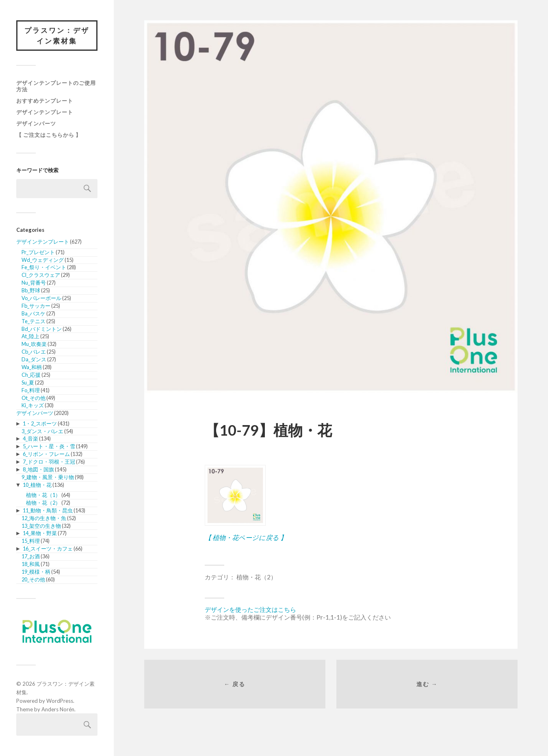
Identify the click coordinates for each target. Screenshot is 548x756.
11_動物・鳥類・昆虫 (48, 510)
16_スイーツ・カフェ (48, 549)
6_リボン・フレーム (46, 454)
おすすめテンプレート (45, 101)
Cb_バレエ (34, 352)
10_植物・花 (37, 485)
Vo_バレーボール (41, 298)
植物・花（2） (43, 503)
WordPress (60, 701)
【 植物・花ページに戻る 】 (246, 537)
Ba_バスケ (34, 313)
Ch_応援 (31, 375)
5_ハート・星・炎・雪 (49, 446)
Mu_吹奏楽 (34, 344)
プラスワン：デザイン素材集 (57, 36)
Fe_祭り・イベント (44, 267)
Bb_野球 (31, 290)
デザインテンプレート (45, 112)
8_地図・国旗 (38, 469)
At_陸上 (30, 336)
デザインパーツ (36, 123)
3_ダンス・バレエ (42, 431)
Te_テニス (34, 321)
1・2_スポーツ (40, 423)
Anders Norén (58, 709)
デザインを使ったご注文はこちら (250, 609)
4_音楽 (30, 438)
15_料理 (31, 541)
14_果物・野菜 (40, 533)
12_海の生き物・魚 (44, 518)
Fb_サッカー (36, 306)
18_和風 (31, 564)
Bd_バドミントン (42, 329)
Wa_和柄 (32, 367)
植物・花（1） (43, 495)
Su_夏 (28, 382)
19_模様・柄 (36, 572)
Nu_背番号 (34, 283)
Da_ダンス (34, 359)
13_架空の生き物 (41, 526)
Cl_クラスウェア (41, 275)
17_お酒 (31, 556)
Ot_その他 (34, 398)
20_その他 (33, 579)
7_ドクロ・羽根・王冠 (49, 462)
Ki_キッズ (33, 405)
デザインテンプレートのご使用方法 (56, 86)
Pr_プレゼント (38, 252)
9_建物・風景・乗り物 (48, 477)
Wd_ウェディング (43, 260)
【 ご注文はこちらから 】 (49, 135)
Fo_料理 (31, 390)
